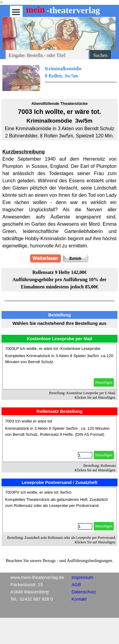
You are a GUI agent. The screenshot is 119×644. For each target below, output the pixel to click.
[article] (59, 366)
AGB (76, 585)
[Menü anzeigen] (16, 12)
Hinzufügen (104, 382)
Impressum (83, 577)
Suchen (100, 55)
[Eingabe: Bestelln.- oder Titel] (47, 55)
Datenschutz (84, 592)
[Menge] (85, 455)
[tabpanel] (59, 79)
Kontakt (79, 599)
